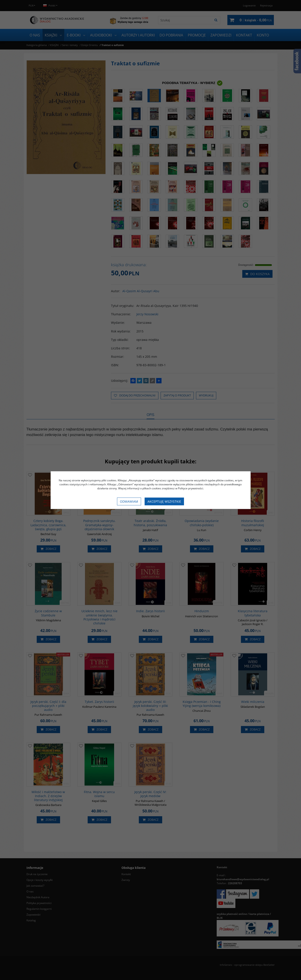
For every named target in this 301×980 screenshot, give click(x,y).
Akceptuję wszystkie (164, 501)
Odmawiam (129, 501)
